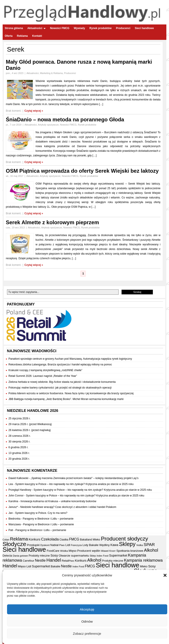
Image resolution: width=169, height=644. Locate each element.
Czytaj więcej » (34, 111)
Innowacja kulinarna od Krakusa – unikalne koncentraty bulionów (58, 501)
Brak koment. (14, 111)
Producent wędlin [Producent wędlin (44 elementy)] (89, 551)
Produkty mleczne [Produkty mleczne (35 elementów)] (39, 556)
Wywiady (79, 28)
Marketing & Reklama (51, 73)
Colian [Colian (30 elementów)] (6, 540)
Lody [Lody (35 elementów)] (85, 545)
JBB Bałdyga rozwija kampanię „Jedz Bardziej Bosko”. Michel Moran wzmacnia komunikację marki (66, 399)
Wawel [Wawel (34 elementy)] (105, 551)
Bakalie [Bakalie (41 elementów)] (94, 545)
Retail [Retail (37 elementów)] (65, 561)
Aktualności (36, 28)
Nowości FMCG (60, 28)
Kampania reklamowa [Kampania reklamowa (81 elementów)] (143, 560)
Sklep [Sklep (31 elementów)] (93, 556)
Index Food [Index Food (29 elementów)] (102, 556)
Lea (11, 484)
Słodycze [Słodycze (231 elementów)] (14, 544)
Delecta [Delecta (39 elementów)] (7, 556)
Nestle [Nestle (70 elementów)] (40, 560)
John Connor (16, 496)
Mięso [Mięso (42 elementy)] (73, 551)
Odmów (87, 623)
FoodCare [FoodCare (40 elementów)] (53, 551)
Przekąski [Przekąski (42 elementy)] (33, 545)
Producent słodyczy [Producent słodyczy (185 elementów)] (125, 539)
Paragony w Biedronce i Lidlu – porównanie (48, 519)
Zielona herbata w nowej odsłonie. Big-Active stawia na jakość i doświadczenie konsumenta (62, 382)
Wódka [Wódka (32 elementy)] (64, 551)
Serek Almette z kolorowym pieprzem (52, 222)
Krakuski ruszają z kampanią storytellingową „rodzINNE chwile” (45, 370)
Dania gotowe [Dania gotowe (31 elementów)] (20, 556)
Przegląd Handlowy (20, 490)
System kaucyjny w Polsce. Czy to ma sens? (41, 513)
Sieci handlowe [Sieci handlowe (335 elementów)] (24, 549)
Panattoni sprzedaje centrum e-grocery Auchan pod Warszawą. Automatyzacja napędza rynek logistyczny (70, 359)
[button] (165, 577)
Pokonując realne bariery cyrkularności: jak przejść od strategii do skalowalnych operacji (60, 388)
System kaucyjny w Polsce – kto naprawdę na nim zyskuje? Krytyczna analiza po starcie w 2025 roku (74, 484)
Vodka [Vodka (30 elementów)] (140, 545)
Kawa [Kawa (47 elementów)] (114, 545)
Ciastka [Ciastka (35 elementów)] (64, 540)
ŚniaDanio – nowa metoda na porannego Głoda (65, 119)
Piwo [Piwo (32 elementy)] (62, 545)
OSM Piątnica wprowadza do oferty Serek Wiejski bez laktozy (82, 171)
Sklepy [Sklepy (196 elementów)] (127, 544)
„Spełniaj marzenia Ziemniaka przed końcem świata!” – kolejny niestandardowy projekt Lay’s (84, 478)
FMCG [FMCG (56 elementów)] (74, 539)
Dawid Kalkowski (18, 478)
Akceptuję (87, 610)
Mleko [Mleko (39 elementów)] (96, 539)
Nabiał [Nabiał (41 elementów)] (54, 545)
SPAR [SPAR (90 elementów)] (149, 545)
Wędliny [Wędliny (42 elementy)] (104, 545)
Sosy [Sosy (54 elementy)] (54, 555)
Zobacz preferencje (87, 635)
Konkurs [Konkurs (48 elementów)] (34, 539)
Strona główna (14, 28)
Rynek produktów (100, 28)
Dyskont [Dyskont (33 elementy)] (45, 545)
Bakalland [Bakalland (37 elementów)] (86, 540)
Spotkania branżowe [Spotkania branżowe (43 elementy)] (130, 551)
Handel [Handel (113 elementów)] (54, 560)
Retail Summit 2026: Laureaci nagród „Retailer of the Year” (43, 376)
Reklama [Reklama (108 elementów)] (19, 539)
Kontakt (37, 36)
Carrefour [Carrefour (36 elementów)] (28, 561)
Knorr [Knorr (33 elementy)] (112, 551)
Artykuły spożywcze (48, 125)
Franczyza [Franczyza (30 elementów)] (76, 545)
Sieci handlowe (144, 28)
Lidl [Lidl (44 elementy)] (68, 545)
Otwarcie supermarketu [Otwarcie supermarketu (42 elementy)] (74, 556)
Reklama (22, 36)
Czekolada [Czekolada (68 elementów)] (50, 539)
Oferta (9, 36)
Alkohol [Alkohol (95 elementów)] (151, 550)
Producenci (123, 28)
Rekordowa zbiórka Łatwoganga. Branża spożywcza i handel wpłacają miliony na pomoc (60, 365)
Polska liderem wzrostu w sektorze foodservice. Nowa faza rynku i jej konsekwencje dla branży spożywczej (71, 393)
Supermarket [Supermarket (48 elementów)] (118, 555)
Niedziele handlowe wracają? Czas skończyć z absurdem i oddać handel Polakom (68, 507)
